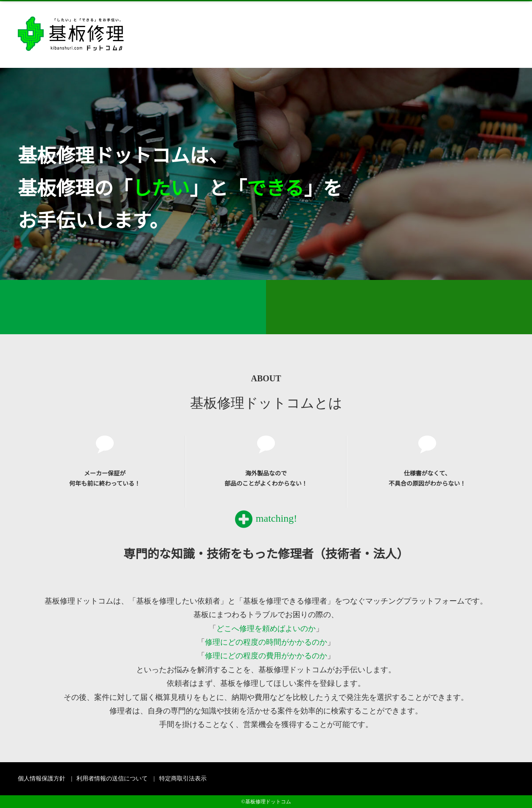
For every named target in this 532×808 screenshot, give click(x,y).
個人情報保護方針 (42, 779)
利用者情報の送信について (112, 779)
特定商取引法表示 (183, 779)
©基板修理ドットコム (266, 802)
